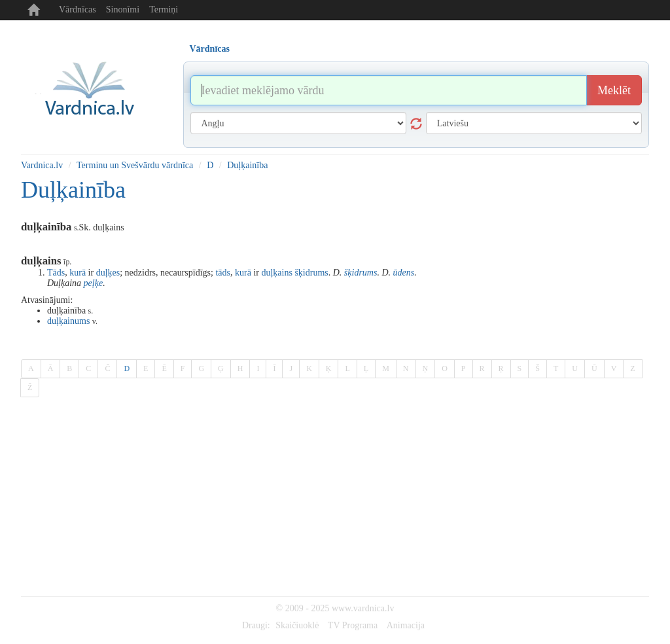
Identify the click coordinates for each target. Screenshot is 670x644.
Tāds (56, 273)
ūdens (404, 273)
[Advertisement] (335, 498)
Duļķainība (247, 165)
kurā (78, 273)
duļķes (108, 273)
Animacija (406, 625)
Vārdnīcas (78, 9)
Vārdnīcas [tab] (210, 49)
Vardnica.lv (42, 165)
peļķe (94, 283)
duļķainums (68, 321)
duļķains (276, 273)
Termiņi (164, 9)
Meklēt (614, 90)
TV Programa (353, 625)
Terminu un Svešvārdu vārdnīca (135, 165)
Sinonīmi (123, 9)
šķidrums (311, 273)
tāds (223, 273)
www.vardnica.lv (363, 608)
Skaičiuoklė (297, 625)
